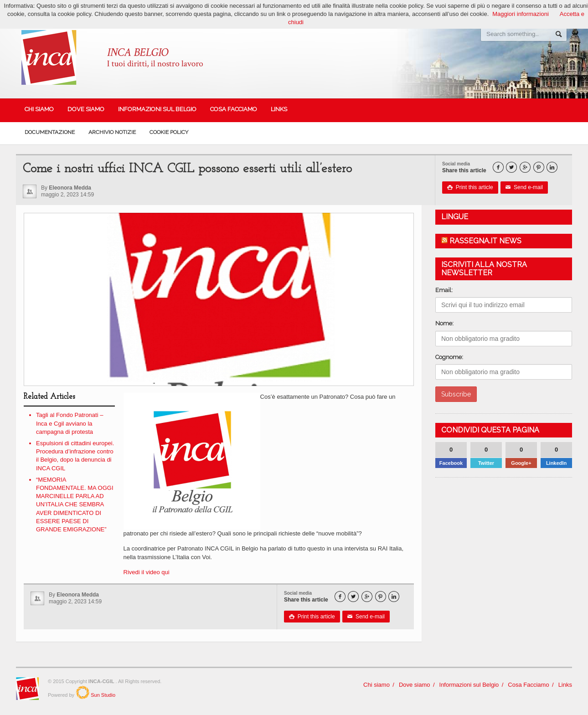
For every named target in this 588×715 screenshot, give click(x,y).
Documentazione (50, 132)
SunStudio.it (83, 692)
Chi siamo (39, 109)
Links (279, 109)
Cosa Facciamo (234, 109)
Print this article (470, 187)
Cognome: (449, 357)
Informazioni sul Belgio (157, 109)
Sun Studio (102, 695)
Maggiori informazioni (521, 14)
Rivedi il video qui (147, 572)
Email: (444, 290)
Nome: (444, 323)
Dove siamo (86, 109)
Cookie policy (169, 132)
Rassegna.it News (485, 241)
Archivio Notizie (112, 132)
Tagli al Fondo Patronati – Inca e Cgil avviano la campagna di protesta (70, 423)
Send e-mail (524, 187)
